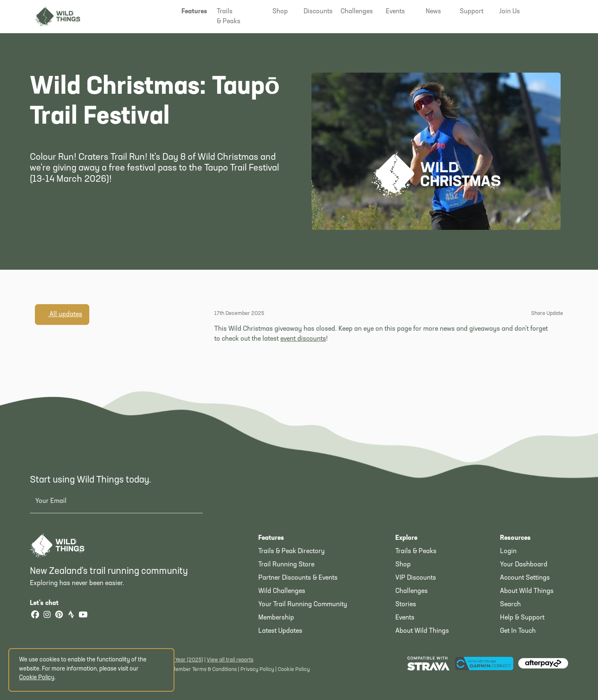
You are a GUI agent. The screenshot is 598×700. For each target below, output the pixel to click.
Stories (406, 605)
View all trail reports (230, 660)
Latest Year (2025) (181, 660)
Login (508, 551)
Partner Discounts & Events (298, 578)
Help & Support (522, 618)
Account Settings (525, 578)
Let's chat (49, 603)
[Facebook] (35, 616)
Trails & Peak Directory (292, 551)
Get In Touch (518, 631)
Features (271, 538)
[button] (194, 12)
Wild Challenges (282, 591)
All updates (62, 314)
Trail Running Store (286, 565)
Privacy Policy (257, 670)
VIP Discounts (416, 578)
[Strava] (71, 616)
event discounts (303, 339)
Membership (276, 618)
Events (405, 618)
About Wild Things (422, 631)
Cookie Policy (294, 670)
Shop (403, 565)
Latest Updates (280, 631)
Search (510, 605)
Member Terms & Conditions (204, 670)
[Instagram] (47, 616)
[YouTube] (83, 616)
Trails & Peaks (416, 551)
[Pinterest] (59, 616)
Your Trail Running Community (303, 605)
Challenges (412, 591)
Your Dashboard (524, 565)
